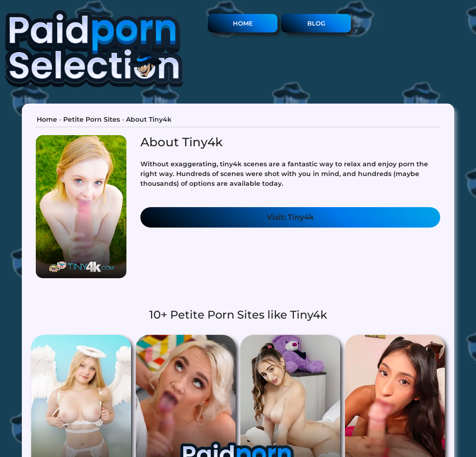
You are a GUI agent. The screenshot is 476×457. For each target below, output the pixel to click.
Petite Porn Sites (92, 119)
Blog (316, 23)
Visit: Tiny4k (290, 217)
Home (243, 23)
